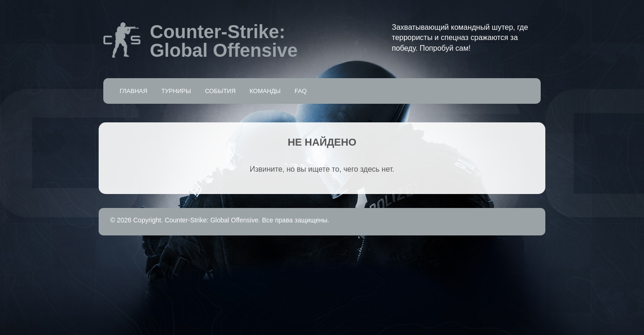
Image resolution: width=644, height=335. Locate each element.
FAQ (301, 91)
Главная (134, 91)
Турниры (176, 91)
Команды (265, 91)
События (220, 91)
